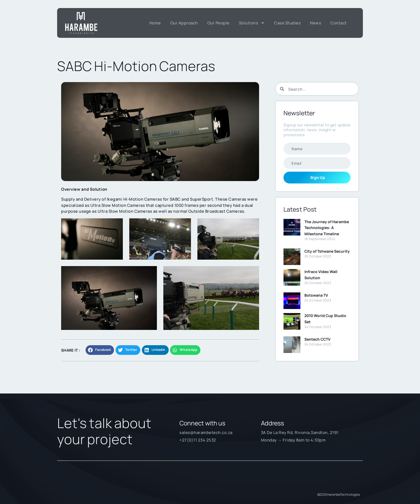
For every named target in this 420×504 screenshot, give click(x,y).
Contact (339, 23)
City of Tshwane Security (327, 251)
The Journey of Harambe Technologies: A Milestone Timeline (327, 228)
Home (155, 23)
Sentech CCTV (317, 339)
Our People (218, 23)
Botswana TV (316, 295)
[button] (100, 350)
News (316, 23)
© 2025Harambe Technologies (339, 494)
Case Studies (287, 23)
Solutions (252, 23)
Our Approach (184, 23)
